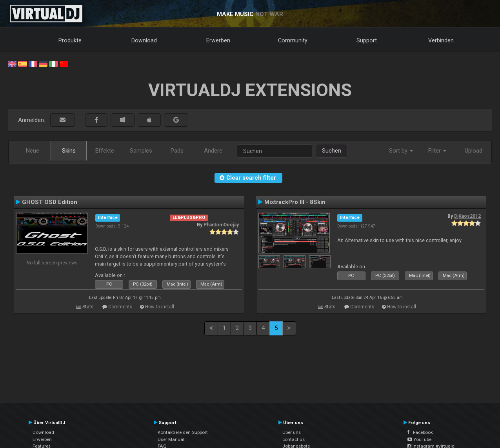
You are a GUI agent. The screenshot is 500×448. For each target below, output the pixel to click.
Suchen (332, 151)
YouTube (419, 439)
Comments (120, 307)
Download (144, 40)
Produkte (70, 40)
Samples (141, 151)
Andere (213, 151)
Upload (474, 151)
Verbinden (441, 40)
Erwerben (218, 40)
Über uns (292, 432)
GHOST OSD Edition (50, 202)
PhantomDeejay (221, 225)
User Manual (171, 439)
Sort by (401, 151)
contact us (294, 439)
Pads (177, 151)
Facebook (420, 432)
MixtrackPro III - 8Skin (295, 202)
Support (367, 40)
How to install (160, 307)
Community (293, 40)
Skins (69, 151)
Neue (33, 151)
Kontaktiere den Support (183, 432)
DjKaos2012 (467, 216)
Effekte (105, 151)
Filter (437, 151)
